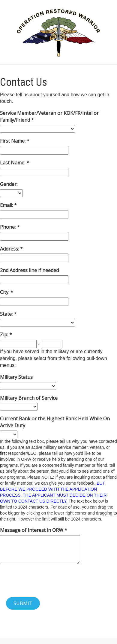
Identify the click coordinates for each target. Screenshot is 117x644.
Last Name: (13, 163)
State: (7, 314)
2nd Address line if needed (29, 270)
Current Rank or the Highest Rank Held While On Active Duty (55, 422)
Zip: (5, 335)
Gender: (9, 184)
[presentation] (46, 581)
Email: (7, 205)
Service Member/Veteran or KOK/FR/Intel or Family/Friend (49, 116)
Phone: (8, 227)
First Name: (13, 141)
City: (5, 292)
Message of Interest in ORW (32, 530)
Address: (10, 249)
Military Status (16, 377)
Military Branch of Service (29, 398)
